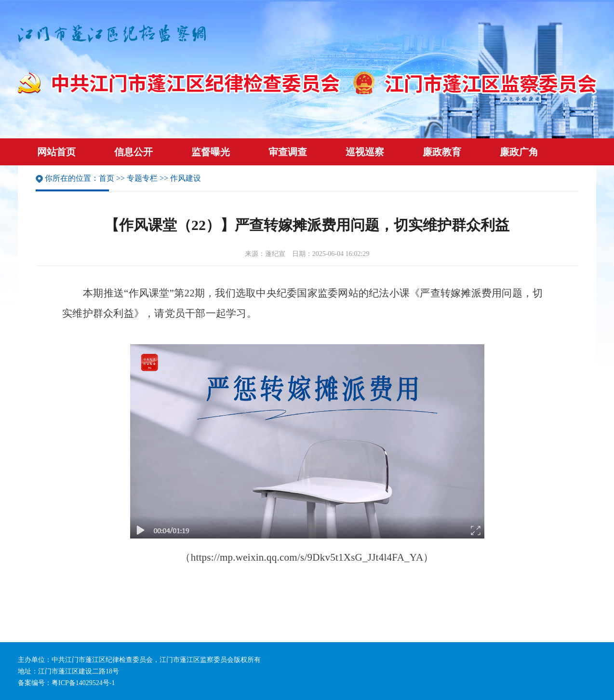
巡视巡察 (365, 152)
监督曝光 (211, 152)
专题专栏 (142, 178)
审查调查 (288, 152)
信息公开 (133, 152)
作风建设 (186, 178)
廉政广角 (519, 152)
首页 (107, 178)
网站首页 (56, 152)
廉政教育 (442, 152)
